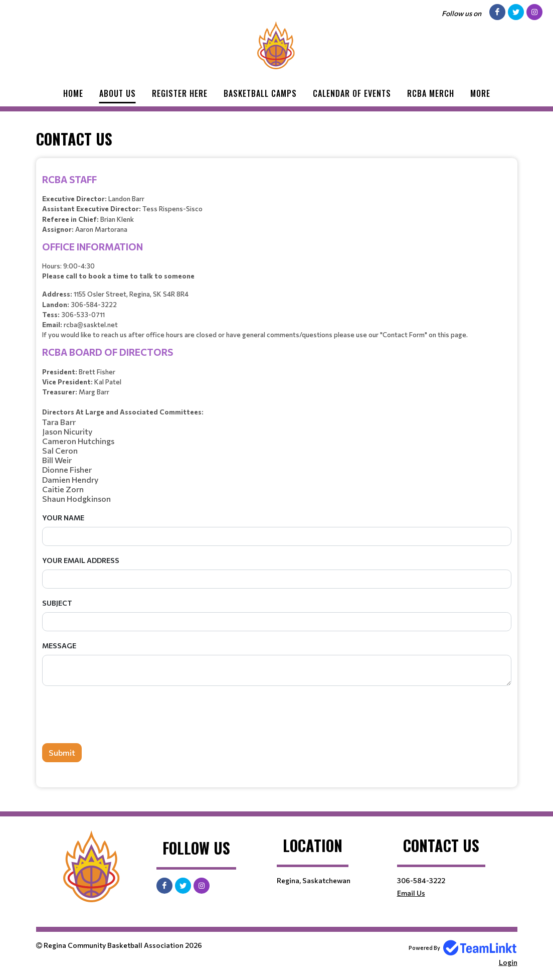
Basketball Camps (260, 93)
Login (508, 962)
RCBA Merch (431, 93)
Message (59, 646)
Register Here (180, 93)
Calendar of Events (352, 93)
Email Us (411, 893)
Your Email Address (81, 560)
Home (73, 93)
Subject (57, 603)
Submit (62, 752)
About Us (118, 93)
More (480, 93)
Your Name (63, 518)
